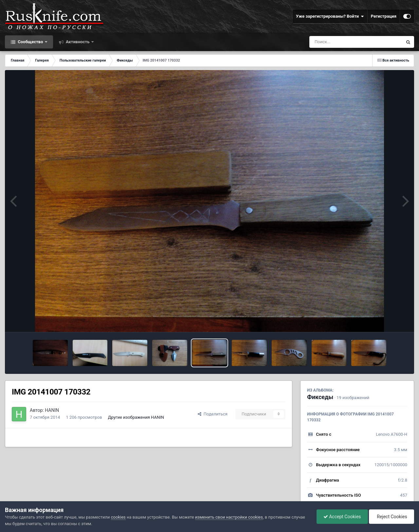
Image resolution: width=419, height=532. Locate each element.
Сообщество (30, 42)
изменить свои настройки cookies (229, 517)
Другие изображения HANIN (136, 417)
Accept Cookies (342, 517)
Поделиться (213, 414)
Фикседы (320, 397)
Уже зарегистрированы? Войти (330, 16)
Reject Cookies (392, 517)
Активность (78, 42)
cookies (118, 517)
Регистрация (384, 16)
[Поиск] (344, 42)
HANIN (52, 410)
